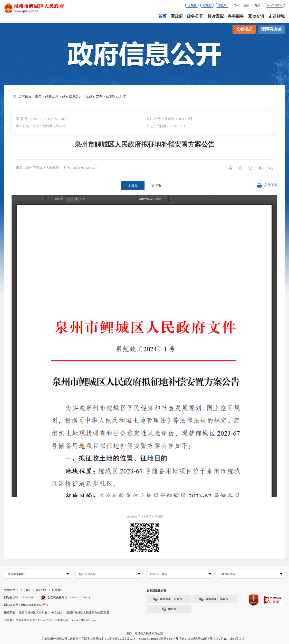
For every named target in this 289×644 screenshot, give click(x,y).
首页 (162, 16)
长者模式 (244, 29)
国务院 (192, 5)
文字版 (156, 185)
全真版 (133, 185)
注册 (258, 5)
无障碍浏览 (271, 29)
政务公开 (195, 16)
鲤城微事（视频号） (215, 599)
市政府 (222, 5)
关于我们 (26, 590)
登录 (247, 5)
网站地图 (42, 590)
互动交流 (256, 16)
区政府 (177, 16)
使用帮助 (10, 590)
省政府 (207, 5)
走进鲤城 (277, 16)
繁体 (236, 5)
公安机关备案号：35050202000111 (65, 597)
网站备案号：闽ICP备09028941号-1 (26, 605)
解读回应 (216, 16)
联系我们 (58, 590)
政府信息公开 (72, 96)
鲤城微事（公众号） (169, 599)
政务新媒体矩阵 (156, 591)
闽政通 (169, 609)
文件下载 (267, 185)
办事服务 (236, 16)
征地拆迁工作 (116, 96)
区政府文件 (94, 96)
